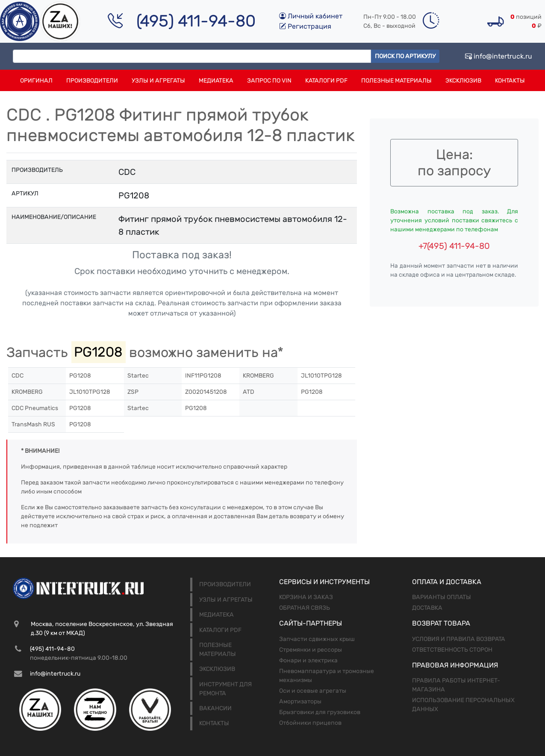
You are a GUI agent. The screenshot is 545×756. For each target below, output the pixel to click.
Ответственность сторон (452, 650)
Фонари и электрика (308, 660)
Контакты (510, 81)
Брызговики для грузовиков (320, 712)
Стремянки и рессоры (311, 650)
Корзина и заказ (306, 597)
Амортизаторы (300, 701)
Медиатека (216, 81)
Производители (92, 81)
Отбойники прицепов (310, 723)
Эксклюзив (463, 81)
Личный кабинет (311, 16)
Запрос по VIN (269, 81)
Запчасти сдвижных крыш (317, 639)
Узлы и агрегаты (158, 81)
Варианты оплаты (442, 597)
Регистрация (305, 26)
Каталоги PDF (326, 81)
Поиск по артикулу (405, 56)
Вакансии (215, 708)
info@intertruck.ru (499, 56)
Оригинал (36, 81)
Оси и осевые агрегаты (313, 691)
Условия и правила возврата (459, 639)
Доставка (427, 608)
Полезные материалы (396, 81)
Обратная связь (305, 608)
